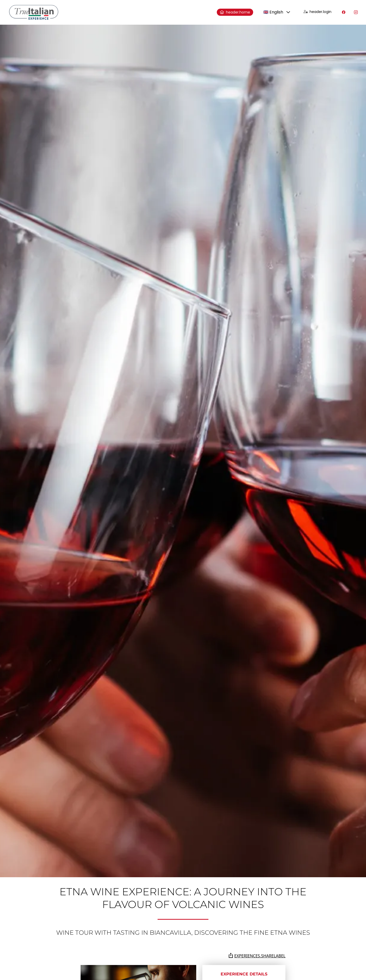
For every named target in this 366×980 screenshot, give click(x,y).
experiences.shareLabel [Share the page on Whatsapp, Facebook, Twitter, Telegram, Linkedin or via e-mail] (257, 956)
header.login (317, 12)
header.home (235, 12)
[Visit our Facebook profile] (344, 12)
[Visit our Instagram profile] (356, 12)
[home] (34, 12)
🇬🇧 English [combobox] (273, 12)
